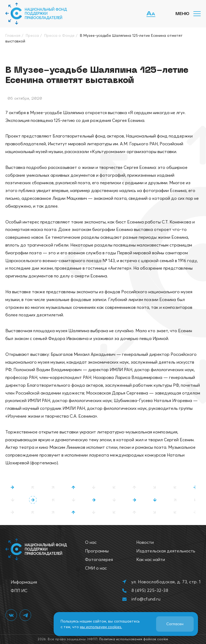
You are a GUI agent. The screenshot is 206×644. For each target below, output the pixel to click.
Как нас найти (151, 559)
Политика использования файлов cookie (134, 639)
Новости (145, 542)
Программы (97, 551)
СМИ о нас (96, 568)
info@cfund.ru (146, 599)
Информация (24, 582)
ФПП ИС (19, 591)
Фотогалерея (99, 559)
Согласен (175, 624)
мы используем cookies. (101, 627)
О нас (91, 542)
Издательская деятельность (166, 551)
